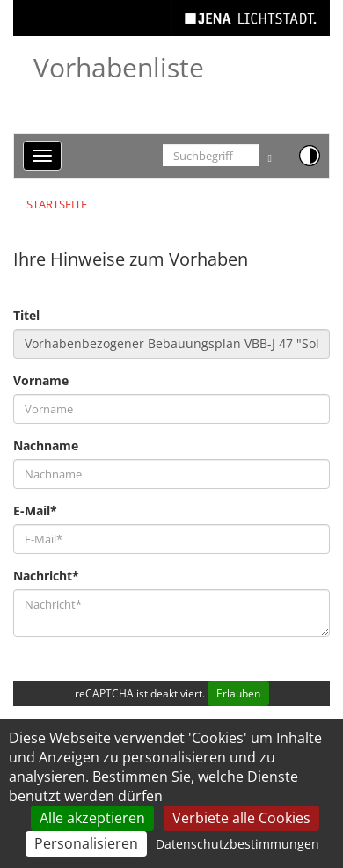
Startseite (57, 204)
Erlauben (238, 693)
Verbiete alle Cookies (241, 818)
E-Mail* (35, 511)
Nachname (46, 445)
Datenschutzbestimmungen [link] (237, 844)
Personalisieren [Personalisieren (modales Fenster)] (86, 843)
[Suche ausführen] (270, 155)
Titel (26, 315)
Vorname (41, 380)
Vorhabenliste (119, 67)
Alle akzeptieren (92, 818)
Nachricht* (46, 576)
